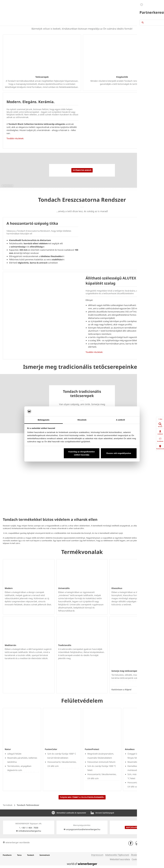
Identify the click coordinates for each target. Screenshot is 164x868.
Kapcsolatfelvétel (135, 827)
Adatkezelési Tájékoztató (117, 855)
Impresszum (97, 855)
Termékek (8, 805)
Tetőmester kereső (82, 170)
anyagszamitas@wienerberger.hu (82, 829)
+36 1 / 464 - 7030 (29, 828)
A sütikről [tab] (120, 420)
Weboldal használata (120, 859)
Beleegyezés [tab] (43, 420)
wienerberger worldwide (16, 842)
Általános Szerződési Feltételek (146, 855)
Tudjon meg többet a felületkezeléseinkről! (82, 797)
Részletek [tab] (82, 420)
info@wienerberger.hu (29, 831)
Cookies (136, 859)
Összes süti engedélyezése (119, 453)
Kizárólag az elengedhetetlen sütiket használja (82, 453)
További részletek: (15, 138)
